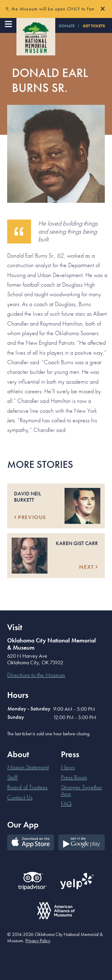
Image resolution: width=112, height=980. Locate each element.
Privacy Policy (38, 941)
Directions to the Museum (36, 675)
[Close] (103, 9)
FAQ (66, 804)
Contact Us (20, 797)
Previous (30, 517)
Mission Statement (28, 767)
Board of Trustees (27, 787)
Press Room (74, 777)
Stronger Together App (82, 790)
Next (89, 567)
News (68, 767)
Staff (12, 777)
